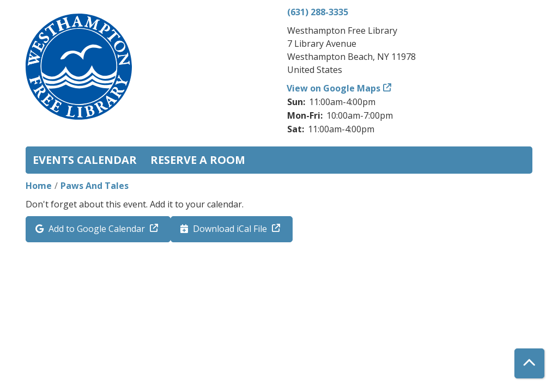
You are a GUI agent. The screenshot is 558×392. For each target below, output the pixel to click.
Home (39, 186)
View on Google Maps (334, 88)
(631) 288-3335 (318, 12)
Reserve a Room (198, 160)
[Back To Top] (529, 363)
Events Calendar (85, 160)
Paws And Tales (95, 186)
